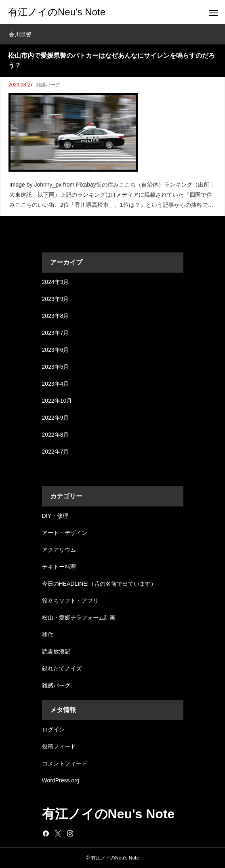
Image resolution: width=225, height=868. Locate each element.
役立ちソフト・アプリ (70, 601)
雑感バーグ (48, 85)
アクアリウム (59, 550)
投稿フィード (59, 746)
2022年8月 (56, 435)
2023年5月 (56, 367)
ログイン (53, 729)
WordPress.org (61, 780)
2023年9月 (56, 299)
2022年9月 (56, 418)
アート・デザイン (65, 533)
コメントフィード (65, 763)
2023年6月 (56, 350)
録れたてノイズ (62, 668)
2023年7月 (56, 333)
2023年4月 (56, 384)
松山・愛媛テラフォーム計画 (79, 618)
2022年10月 (57, 401)
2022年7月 (56, 452)
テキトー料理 (59, 567)
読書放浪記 (56, 652)
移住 (48, 635)
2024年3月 (56, 282)
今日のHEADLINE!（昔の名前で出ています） (99, 584)
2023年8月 (56, 316)
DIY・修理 (55, 516)
